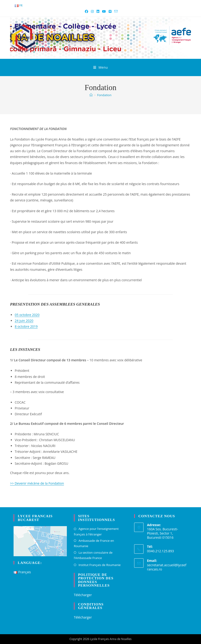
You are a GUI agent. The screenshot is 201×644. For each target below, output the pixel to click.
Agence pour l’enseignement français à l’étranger (96, 531)
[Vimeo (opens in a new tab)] (110, 11)
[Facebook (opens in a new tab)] (86, 11)
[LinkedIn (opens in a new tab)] (98, 11)
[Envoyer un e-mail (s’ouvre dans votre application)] (115, 11)
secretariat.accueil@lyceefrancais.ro (167, 567)
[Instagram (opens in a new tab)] (92, 11)
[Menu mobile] (101, 67)
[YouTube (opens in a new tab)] (104, 11)
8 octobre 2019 (26, 326)
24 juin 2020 (24, 321)
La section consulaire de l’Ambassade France (93, 555)
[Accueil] (91, 95)
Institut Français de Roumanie (100, 565)
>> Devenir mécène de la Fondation (37, 483)
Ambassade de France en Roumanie (94, 543)
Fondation (104, 95)
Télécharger (83, 595)
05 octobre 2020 (27, 315)
